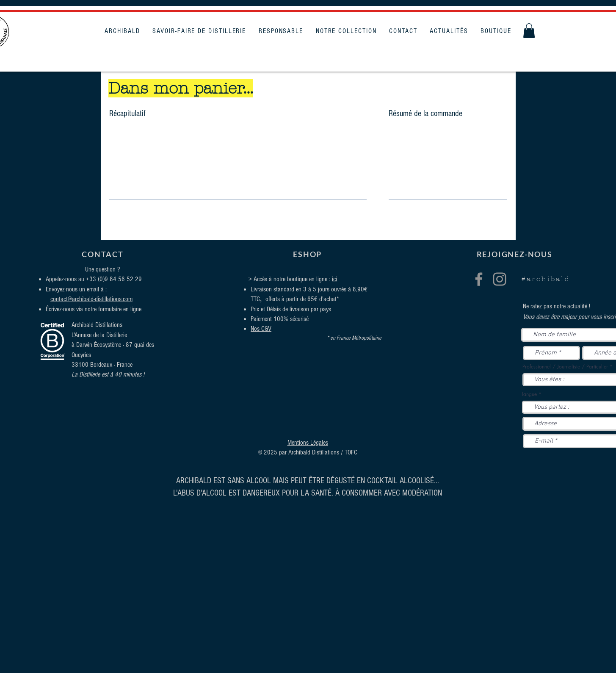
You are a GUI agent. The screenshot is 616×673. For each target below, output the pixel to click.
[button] (529, 31)
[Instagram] (500, 279)
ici (334, 279)
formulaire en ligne (120, 309)
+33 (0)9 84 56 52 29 (114, 279)
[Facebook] (479, 279)
